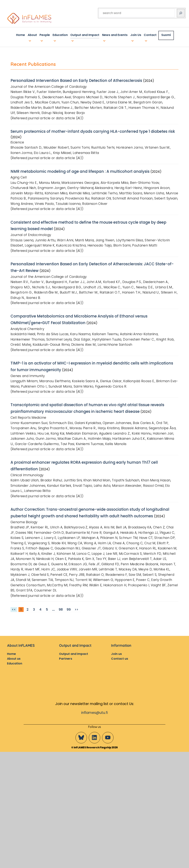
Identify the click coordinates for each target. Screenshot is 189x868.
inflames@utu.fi (95, 715)
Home (11, 656)
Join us (116, 656)
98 (61, 612)
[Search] (181, 13)
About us (14, 661)
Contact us (120, 661)
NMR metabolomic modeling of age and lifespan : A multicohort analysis (82, 173)
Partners (66, 661)
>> (76, 612)
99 (69, 612)
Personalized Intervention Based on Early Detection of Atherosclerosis (79, 80)
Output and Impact (74, 656)
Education (15, 666)
